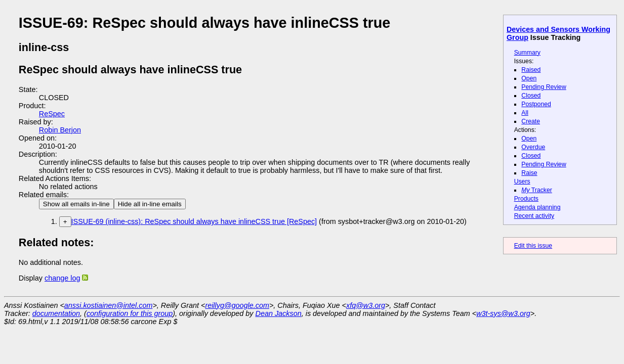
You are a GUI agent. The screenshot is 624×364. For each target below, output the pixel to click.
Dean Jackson (279, 313)
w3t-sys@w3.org (503, 313)
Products (526, 199)
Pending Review (544, 87)
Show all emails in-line (76, 204)
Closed (531, 96)
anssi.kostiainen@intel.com (109, 305)
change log (62, 278)
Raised (531, 70)
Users (522, 181)
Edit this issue (533, 246)
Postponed (536, 104)
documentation (56, 313)
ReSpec (52, 114)
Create (531, 121)
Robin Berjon (60, 130)
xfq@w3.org (366, 305)
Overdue (533, 147)
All (525, 113)
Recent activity (534, 216)
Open (529, 78)
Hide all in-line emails (150, 204)
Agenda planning (537, 207)
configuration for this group (130, 313)
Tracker (537, 190)
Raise (529, 173)
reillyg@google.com (237, 305)
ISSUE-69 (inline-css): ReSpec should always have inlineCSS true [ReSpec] (194, 221)
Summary (527, 53)
